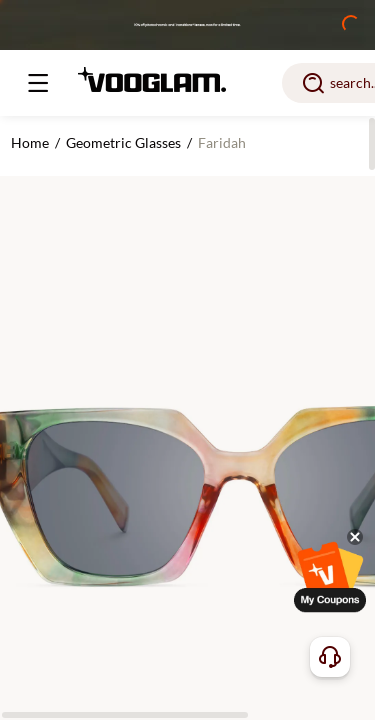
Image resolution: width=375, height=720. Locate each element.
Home (30, 142)
